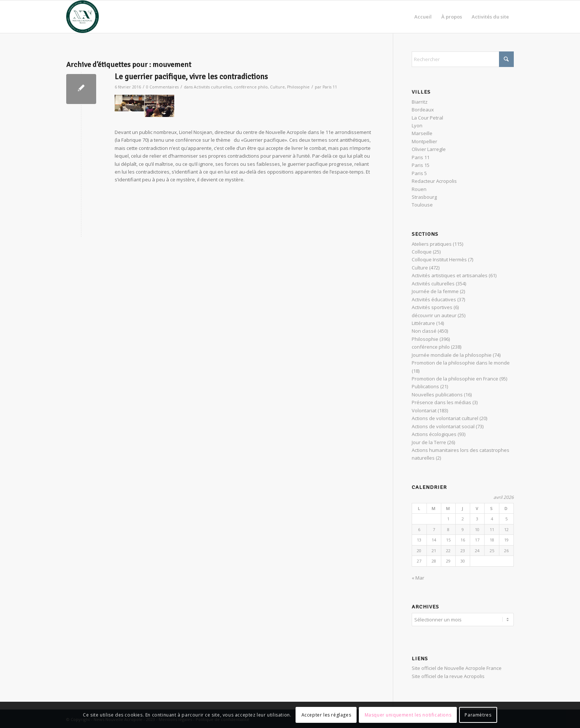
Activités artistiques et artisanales (450, 275)
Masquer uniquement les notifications (408, 715)
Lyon (417, 125)
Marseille (422, 133)
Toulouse (422, 205)
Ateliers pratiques (432, 244)
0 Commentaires (162, 87)
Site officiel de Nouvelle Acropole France (457, 667)
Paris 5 (419, 173)
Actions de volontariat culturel (445, 418)
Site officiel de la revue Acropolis (448, 675)
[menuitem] (423, 17)
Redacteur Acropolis (434, 181)
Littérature (423, 323)
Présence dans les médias (441, 402)
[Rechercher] (463, 59)
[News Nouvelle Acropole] (82, 17)
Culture (277, 87)
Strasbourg (424, 197)
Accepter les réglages (326, 715)
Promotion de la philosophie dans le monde (461, 363)
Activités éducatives (434, 299)
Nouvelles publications (437, 395)
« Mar (418, 578)
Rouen (419, 189)
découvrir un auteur (434, 315)
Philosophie (298, 87)
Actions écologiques (434, 434)
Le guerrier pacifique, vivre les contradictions (191, 77)
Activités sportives (432, 307)
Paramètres (478, 715)
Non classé (424, 331)
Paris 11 (330, 87)
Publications (425, 386)
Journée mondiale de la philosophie (452, 355)
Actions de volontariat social (443, 426)
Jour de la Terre (429, 442)
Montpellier (424, 141)
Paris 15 (421, 165)
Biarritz (420, 102)
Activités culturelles (213, 87)
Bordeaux (423, 110)
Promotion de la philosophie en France (455, 379)
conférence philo (251, 87)
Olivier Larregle (429, 149)
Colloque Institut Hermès (439, 259)
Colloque (422, 252)
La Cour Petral (427, 118)
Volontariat (424, 410)
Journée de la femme (435, 291)
